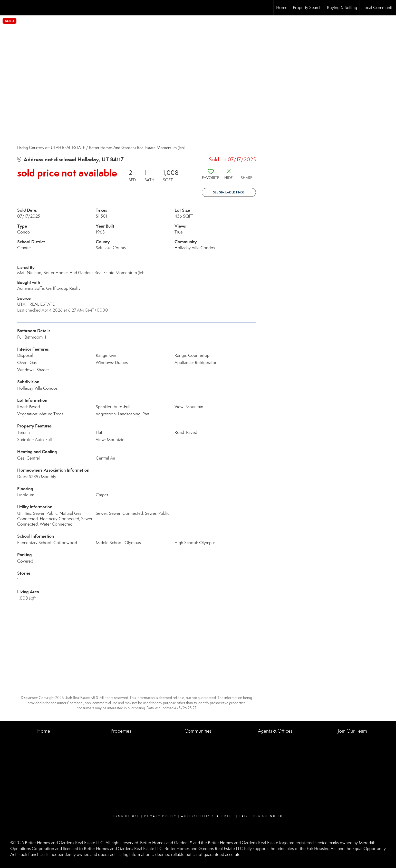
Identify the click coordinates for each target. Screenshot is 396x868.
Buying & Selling (342, 8)
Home (282, 8)
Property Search (307, 8)
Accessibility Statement (208, 816)
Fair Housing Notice (262, 816)
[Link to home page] (7, 8)
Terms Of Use (125, 816)
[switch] (211, 176)
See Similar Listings (229, 192)
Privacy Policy (160, 816)
